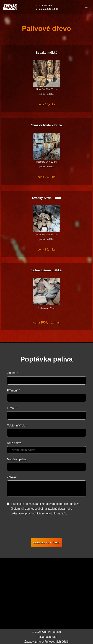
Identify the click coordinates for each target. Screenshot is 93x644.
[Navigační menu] (86, 7)
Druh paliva (14, 443)
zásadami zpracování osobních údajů (52, 504)
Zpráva (11, 477)
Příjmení (12, 391)
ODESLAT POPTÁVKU (46, 542)
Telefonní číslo (16, 425)
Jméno (11, 373)
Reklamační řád (46, 637)
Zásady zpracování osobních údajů (46, 642)
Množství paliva (17, 459)
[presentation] (34, 527)
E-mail (11, 408)
